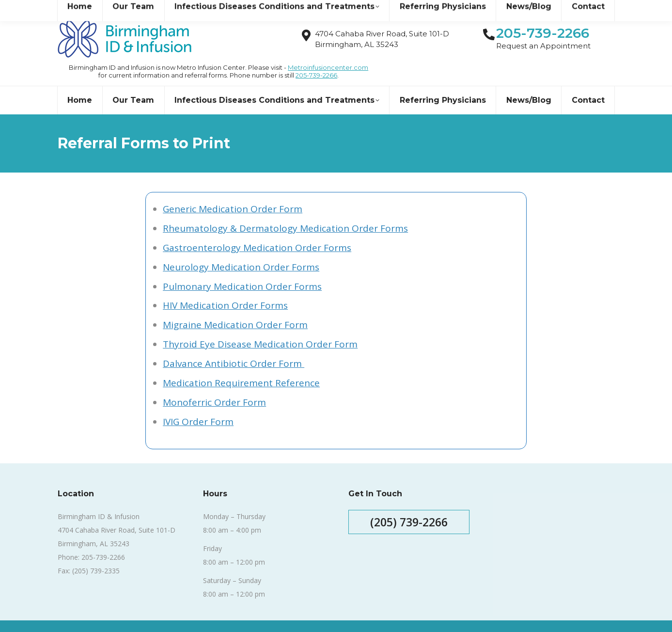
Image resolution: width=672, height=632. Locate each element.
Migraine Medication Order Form (235, 307)
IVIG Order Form (198, 404)
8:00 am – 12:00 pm (234, 545)
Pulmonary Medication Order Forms (242, 269)
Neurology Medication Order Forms (241, 250)
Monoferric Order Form (214, 385)
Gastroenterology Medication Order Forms (257, 230)
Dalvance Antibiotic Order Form (234, 346)
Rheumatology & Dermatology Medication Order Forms (285, 211)
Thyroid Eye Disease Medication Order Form (260, 327)
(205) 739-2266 (409, 505)
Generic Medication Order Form (233, 191)
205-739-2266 (316, 58)
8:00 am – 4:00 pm (232, 513)
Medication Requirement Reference (241, 365)
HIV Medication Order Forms (225, 288)
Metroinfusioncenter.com (328, 50)
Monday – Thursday (234, 499)
